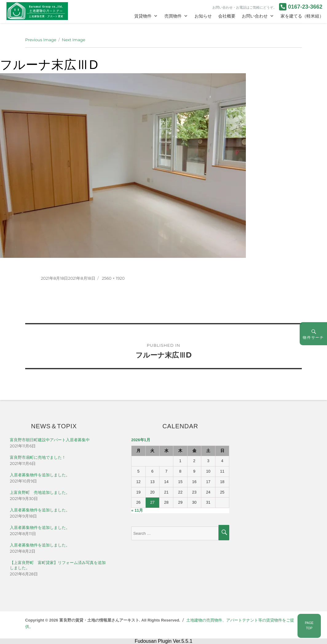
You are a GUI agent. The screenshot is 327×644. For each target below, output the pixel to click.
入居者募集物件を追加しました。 (40, 475)
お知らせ (203, 16)
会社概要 (227, 16)
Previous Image (41, 40)
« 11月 (137, 510)
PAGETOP (309, 626)
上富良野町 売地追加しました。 (40, 492)
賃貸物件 (143, 16)
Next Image (73, 40)
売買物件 (173, 16)
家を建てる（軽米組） (302, 16)
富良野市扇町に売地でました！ (38, 457)
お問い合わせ (255, 16)
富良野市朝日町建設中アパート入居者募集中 (50, 440)
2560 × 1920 (113, 278)
